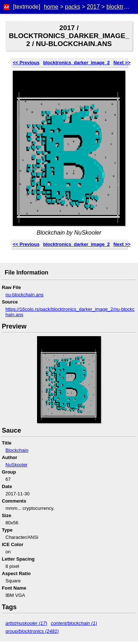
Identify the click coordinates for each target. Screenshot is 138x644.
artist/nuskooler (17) (26, 623)
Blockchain (17, 450)
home (51, 7)
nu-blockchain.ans (25, 295)
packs (73, 7)
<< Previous (26, 63)
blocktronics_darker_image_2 (77, 63)
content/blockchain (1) (74, 623)
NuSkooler (17, 465)
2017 (93, 7)
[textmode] (27, 7)
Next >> (122, 63)
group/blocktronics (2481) (32, 631)
